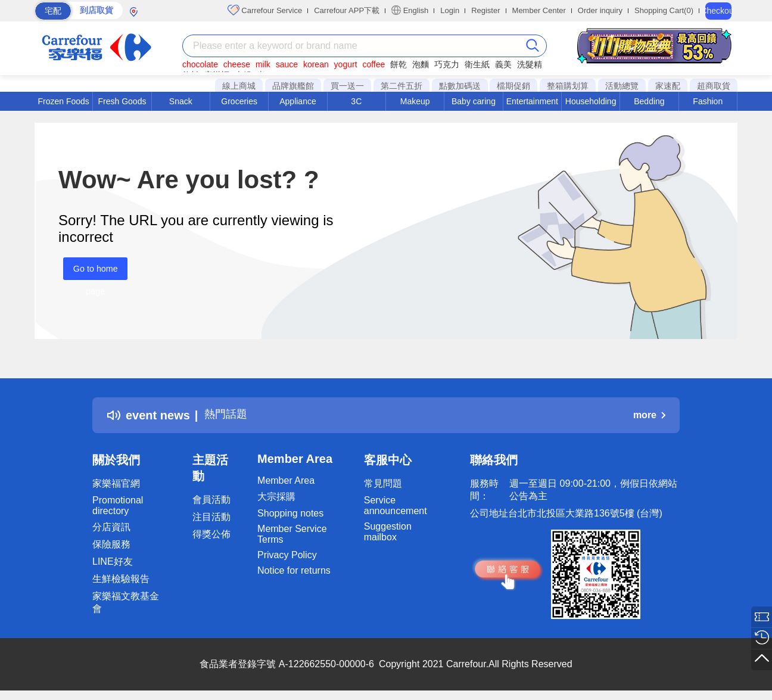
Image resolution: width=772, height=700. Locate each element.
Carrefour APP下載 (347, 10)
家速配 (668, 86)
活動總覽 (622, 86)
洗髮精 (530, 64)
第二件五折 (401, 86)
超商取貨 (714, 86)
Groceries (239, 101)
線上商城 (239, 86)
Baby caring (474, 101)
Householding (591, 101)
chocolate (200, 64)
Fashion (708, 101)
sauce (287, 64)
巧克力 (447, 64)
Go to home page (91, 272)
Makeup (415, 101)
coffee (373, 64)
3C (356, 101)
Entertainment (532, 101)
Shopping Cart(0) (664, 10)
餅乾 (399, 64)
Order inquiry (600, 10)
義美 (503, 64)
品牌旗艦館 (293, 86)
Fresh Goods (122, 101)
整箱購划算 (568, 86)
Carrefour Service (265, 10)
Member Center (539, 10)
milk (263, 64)
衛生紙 (477, 64)
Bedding (649, 101)
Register (485, 10)
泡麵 (421, 64)
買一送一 (347, 86)
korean (316, 64)
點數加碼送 (460, 86)
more (649, 415)
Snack (181, 101)
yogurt (346, 64)
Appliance (298, 101)
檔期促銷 (513, 86)
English (410, 10)
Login (450, 10)
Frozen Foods (63, 101)
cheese (237, 64)
